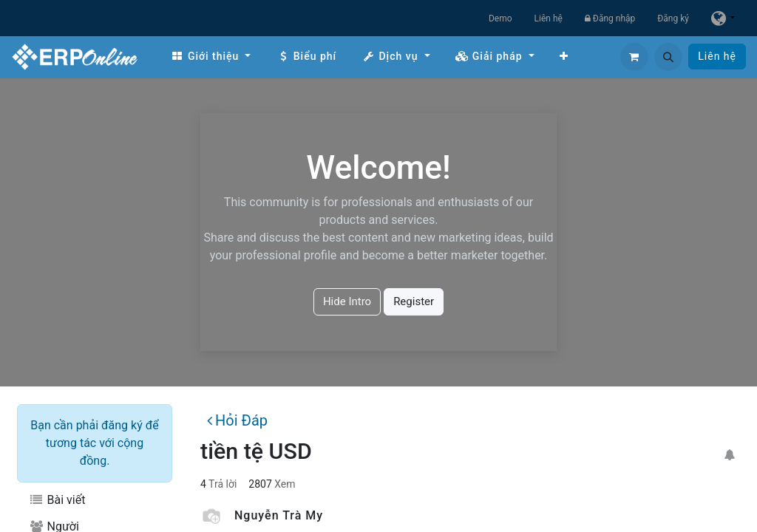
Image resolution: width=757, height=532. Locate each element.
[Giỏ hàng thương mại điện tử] (634, 57)
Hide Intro (347, 301)
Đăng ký (673, 18)
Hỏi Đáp (237, 420)
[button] (668, 57)
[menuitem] (211, 57)
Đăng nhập (610, 18)
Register (414, 301)
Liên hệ (549, 18)
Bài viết (57, 500)
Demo (500, 18)
